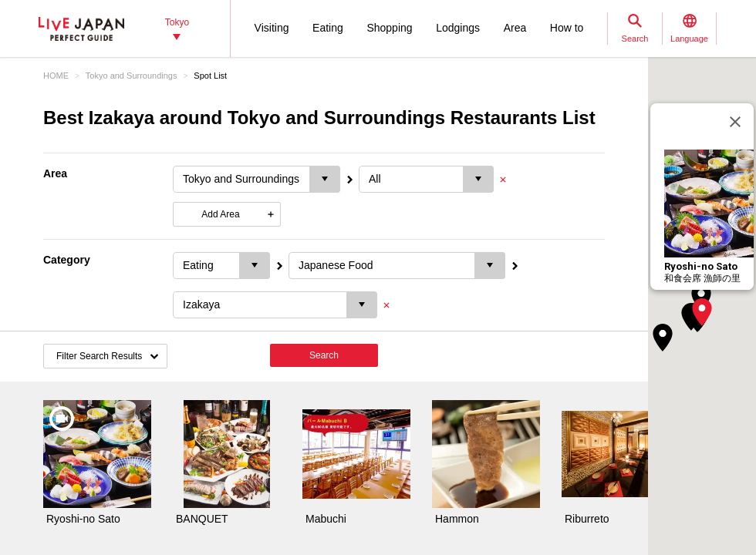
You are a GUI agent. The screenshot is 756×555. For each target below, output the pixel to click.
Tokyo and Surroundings (132, 76)
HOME (56, 76)
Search (324, 355)
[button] (702, 312)
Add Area (220, 214)
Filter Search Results (99, 356)
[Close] (735, 122)
